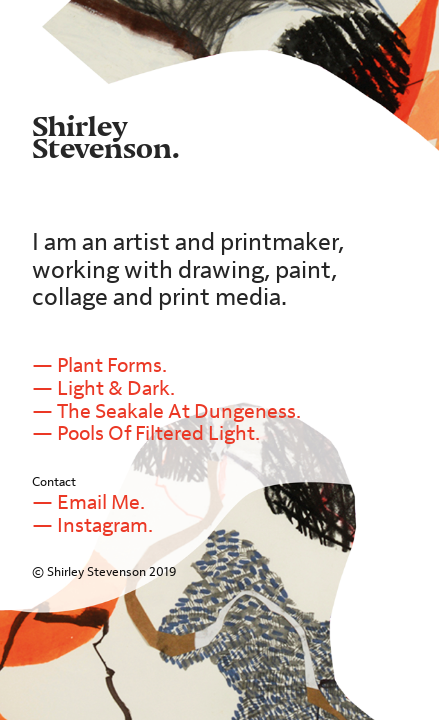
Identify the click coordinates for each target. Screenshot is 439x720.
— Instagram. (92, 525)
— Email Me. (88, 502)
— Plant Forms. (99, 365)
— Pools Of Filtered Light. (146, 433)
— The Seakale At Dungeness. (168, 411)
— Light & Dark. (103, 388)
